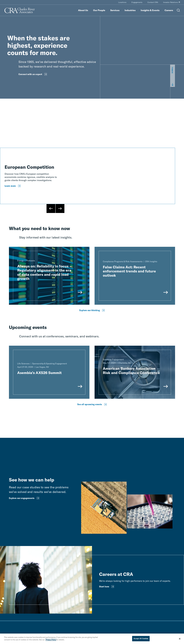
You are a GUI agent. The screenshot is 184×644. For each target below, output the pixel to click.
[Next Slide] (60, 208)
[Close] (180, 639)
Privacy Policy (51, 640)
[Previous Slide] (51, 208)
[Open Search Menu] (178, 10)
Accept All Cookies (141, 639)
